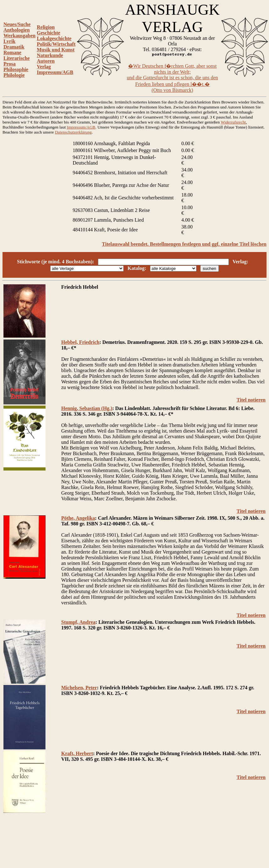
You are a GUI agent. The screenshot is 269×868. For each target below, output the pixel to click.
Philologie (14, 75)
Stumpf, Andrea (78, 622)
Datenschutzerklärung (73, 132)
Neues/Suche (17, 24)
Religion (46, 27)
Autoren (46, 61)
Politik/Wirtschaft (56, 44)
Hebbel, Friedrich (80, 342)
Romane (12, 53)
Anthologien (17, 30)
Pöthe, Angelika (78, 518)
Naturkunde (50, 55)
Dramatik (14, 47)
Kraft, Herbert (77, 753)
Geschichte (48, 33)
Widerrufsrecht (233, 122)
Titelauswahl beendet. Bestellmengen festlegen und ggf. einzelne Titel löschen (184, 244)
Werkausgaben (19, 36)
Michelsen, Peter (79, 688)
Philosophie (16, 69)
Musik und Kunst (56, 50)
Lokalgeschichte (54, 38)
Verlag (44, 67)
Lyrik (9, 41)
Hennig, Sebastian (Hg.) (87, 408)
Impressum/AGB (55, 72)
